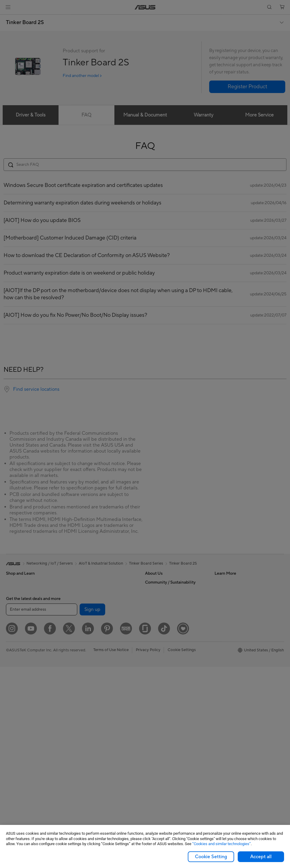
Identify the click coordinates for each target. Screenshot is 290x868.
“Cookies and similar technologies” (222, 844)
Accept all (261, 857)
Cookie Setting (211, 857)
